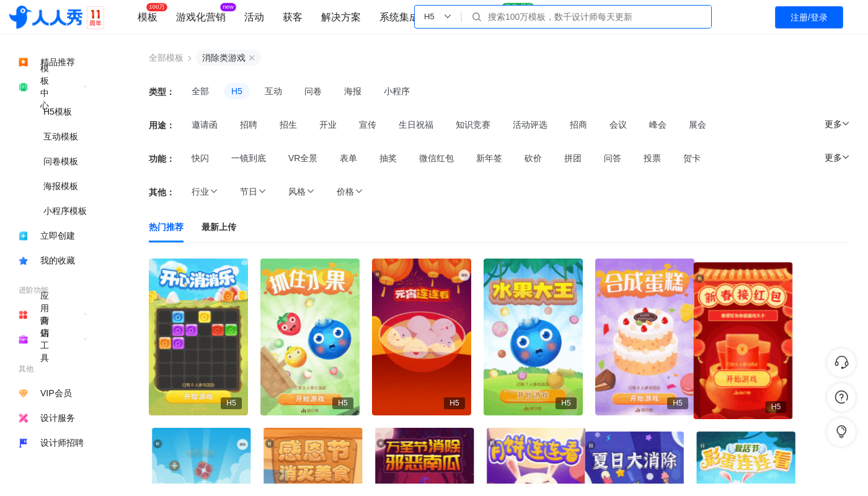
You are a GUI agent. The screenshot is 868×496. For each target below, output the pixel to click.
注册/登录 (809, 17)
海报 (353, 91)
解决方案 (341, 17)
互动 (273, 91)
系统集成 (399, 17)
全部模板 (166, 58)
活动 (254, 17)
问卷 (313, 91)
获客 (293, 17)
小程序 (397, 91)
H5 (237, 91)
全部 (200, 91)
